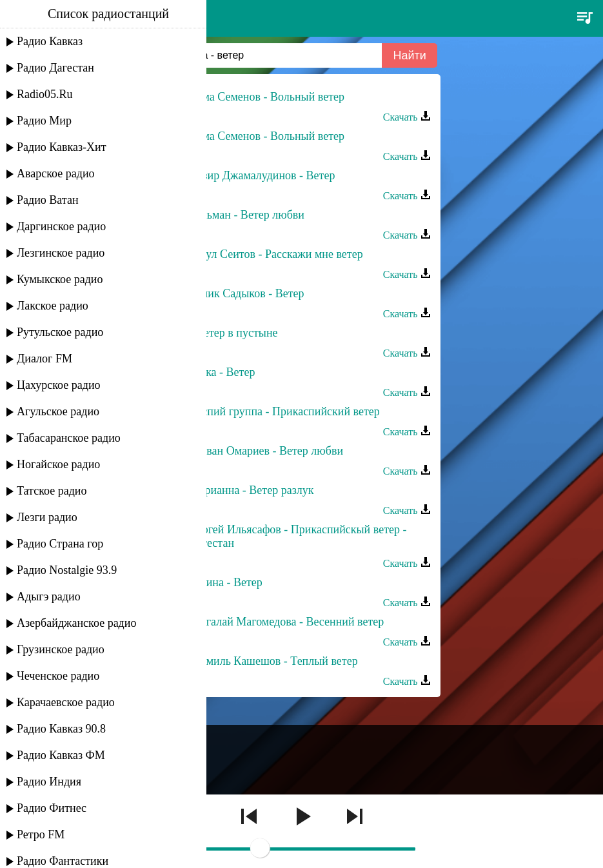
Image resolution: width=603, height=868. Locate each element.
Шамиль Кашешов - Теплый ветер (274, 661)
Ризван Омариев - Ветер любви (267, 451)
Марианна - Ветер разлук (252, 490)
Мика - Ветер (222, 372)
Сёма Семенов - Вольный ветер (267, 97)
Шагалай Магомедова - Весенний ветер (287, 622)
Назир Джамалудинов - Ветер (262, 175)
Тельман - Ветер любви (247, 215)
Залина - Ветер (226, 582)
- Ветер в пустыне (234, 333)
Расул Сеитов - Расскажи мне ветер (276, 254)
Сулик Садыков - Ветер (247, 293)
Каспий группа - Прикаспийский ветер (285, 411)
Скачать (407, 117)
